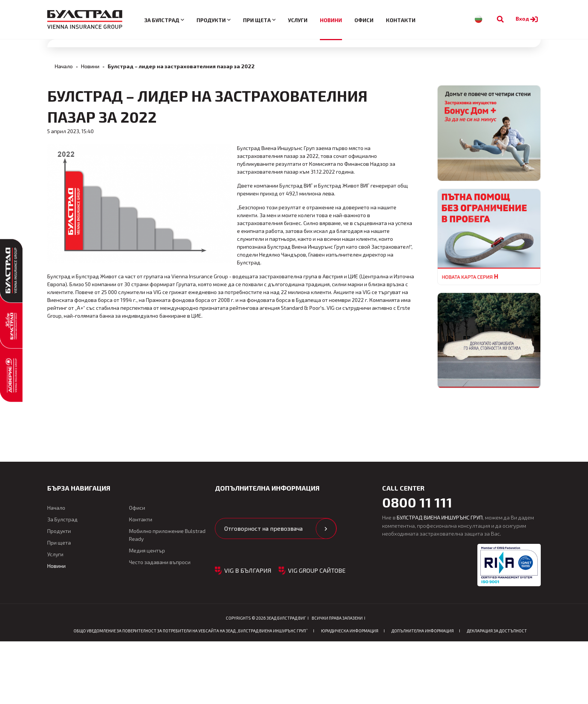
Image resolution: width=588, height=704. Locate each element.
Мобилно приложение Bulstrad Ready (167, 597)
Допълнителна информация (423, 693)
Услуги (298, 20)
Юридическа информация (350, 693)
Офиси (364, 20)
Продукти (59, 593)
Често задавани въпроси (160, 624)
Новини (331, 20)
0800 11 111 (417, 564)
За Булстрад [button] (162, 20)
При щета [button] (257, 20)
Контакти (401, 20)
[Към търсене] (500, 19)
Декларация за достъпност (497, 693)
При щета (59, 605)
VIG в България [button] (248, 633)
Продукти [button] (211, 20)
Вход (528, 19)
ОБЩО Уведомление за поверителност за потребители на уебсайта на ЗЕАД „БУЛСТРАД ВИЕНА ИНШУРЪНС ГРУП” (191, 693)
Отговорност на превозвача (263, 591)
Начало (64, 187)
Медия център (147, 613)
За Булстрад (62, 582)
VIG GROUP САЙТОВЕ (317, 633)
